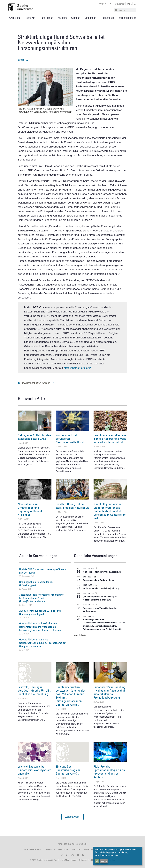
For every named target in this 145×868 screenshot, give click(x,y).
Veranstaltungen (127, 18)
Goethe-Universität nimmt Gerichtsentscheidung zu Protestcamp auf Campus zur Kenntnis (43, 643)
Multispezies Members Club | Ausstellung (102, 572)
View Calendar (80, 635)
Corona (46, 383)
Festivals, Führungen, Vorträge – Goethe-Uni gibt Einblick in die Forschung (34, 691)
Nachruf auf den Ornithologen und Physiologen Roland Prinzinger (30, 509)
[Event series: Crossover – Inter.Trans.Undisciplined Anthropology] (96, 605)
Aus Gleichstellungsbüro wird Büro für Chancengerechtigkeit (40, 612)
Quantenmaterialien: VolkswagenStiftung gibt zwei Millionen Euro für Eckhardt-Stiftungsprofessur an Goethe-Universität (70, 696)
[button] (72, 817)
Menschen (90, 18)
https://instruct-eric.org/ (77, 368)
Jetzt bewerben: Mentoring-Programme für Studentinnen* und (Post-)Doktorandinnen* (41, 598)
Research (30, 18)
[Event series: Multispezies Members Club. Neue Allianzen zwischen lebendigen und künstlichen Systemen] (96, 569)
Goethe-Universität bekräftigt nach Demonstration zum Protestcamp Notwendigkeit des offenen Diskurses (40, 627)
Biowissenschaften (31, 383)
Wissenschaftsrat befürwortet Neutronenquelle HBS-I (70, 439)
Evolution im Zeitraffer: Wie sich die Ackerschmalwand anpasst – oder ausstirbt (110, 439)
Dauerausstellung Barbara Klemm (99, 580)
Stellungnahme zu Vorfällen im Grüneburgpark (36, 584)
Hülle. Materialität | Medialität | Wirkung (101, 588)
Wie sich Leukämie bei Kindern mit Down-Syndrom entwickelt (34, 770)
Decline (104, 861)
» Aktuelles (15, 18)
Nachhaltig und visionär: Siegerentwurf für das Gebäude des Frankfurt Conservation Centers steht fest (110, 511)
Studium (62, 18)
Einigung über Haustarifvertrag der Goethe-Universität (68, 770)
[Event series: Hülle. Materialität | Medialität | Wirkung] (96, 585)
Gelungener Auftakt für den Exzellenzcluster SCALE (34, 437)
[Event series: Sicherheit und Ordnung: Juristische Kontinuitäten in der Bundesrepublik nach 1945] (96, 593)
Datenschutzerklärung (88, 860)
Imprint (74, 860)
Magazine (105, 3)
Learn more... (114, 855)
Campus (76, 18)
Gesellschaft (47, 18)
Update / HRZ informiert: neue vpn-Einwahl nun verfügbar (43, 571)
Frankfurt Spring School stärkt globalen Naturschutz (72, 506)
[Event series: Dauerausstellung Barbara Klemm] (95, 577)
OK (97, 861)
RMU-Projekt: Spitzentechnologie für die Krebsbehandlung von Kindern (110, 772)
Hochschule (107, 18)
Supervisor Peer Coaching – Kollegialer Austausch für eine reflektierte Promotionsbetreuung (110, 692)
